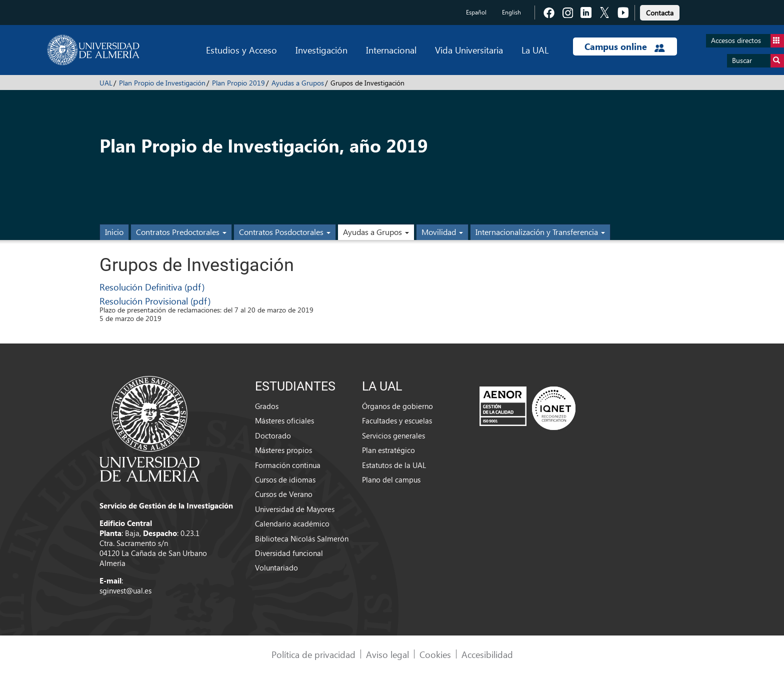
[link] (660, 11)
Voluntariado (276, 567)
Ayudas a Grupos (298, 83)
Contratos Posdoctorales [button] (285, 232)
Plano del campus (391, 479)
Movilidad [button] (442, 232)
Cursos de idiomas (285, 479)
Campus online (625, 46)
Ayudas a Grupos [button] (376, 232)
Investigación (321, 50)
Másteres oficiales (284, 420)
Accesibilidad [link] (487, 654)
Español (476, 12)
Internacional (391, 50)
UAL (106, 83)
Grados (267, 406)
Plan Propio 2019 (238, 83)
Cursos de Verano (284, 494)
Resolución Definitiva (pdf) (152, 287)
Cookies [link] (435, 654)
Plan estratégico (388, 450)
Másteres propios (283, 450)
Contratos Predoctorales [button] (181, 232)
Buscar (758, 61)
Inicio (114, 232)
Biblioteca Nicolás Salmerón (302, 538)
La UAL (535, 50)
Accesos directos (747, 41)
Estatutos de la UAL (394, 465)
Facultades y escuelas (397, 420)
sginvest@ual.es (125, 590)
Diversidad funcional (289, 553)
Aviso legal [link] (387, 654)
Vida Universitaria (469, 50)
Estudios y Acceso (241, 50)
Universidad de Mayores (295, 509)
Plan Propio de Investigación (162, 83)
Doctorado (273, 435)
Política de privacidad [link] (313, 654)
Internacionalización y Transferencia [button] (540, 232)
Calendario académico (292, 523)
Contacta (660, 13)
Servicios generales (393, 435)
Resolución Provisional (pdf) (155, 301)
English (511, 12)
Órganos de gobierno (397, 406)
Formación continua (288, 465)
